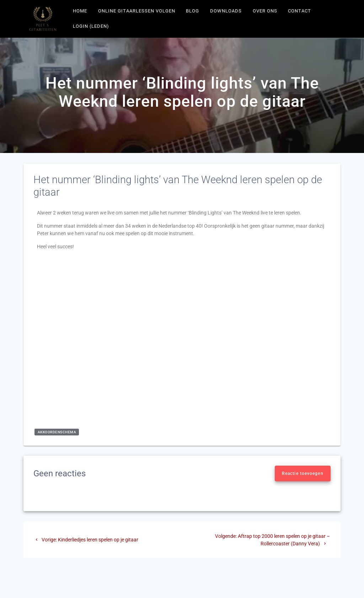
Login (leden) (91, 26)
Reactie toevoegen (303, 473)
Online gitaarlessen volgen (137, 11)
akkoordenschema (57, 432)
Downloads (226, 11)
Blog (192, 11)
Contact (299, 11)
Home (80, 11)
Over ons (265, 11)
